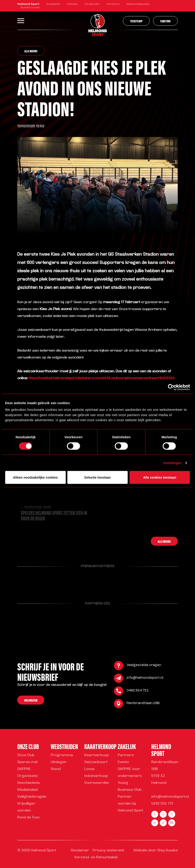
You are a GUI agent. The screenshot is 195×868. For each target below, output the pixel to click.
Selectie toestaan (97, 477)
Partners (126, 755)
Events (123, 762)
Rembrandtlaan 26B (143, 704)
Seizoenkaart (96, 762)
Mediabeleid (27, 790)
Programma (62, 755)
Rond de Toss (28, 818)
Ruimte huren (30, 8)
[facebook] (155, 814)
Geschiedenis (29, 783)
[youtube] (172, 823)
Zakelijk (72, 4)
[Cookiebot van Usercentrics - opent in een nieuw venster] (170, 387)
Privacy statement (108, 851)
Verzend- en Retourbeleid (96, 858)
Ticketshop (136, 21)
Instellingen (173, 463)
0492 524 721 (138, 691)
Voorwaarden (97, 783)
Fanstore (113, 4)
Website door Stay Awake (156, 851)
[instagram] (163, 814)
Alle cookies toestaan (160, 477)
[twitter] (172, 814)
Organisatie (27, 776)
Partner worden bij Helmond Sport (130, 804)
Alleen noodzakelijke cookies (35, 477)
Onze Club (26, 755)
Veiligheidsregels (32, 797)
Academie (53, 4)
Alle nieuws (31, 51)
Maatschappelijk (138, 4)
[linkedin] (155, 823)
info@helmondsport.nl (145, 679)
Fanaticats (92, 4)
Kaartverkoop (96, 755)
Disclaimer (80, 851)
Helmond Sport (28, 4)
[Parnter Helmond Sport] (29, 581)
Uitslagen (58, 762)
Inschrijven (31, 701)
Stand (56, 769)
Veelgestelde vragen (144, 666)
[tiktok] (163, 823)
